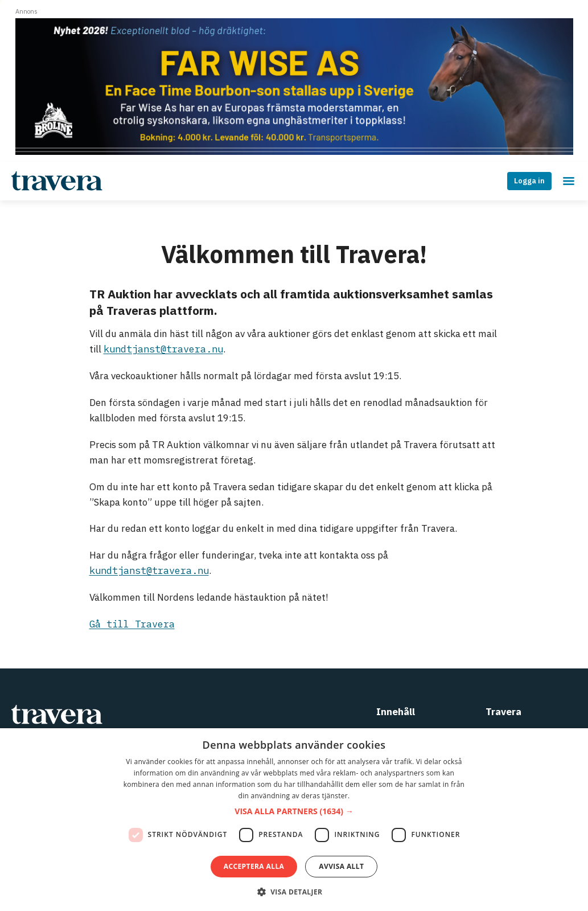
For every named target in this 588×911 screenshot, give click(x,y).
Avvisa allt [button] (341, 866)
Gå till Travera (132, 624)
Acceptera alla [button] (254, 866)
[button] (294, 812)
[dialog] (294, 820)
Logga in (529, 181)
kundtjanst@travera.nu (163, 349)
